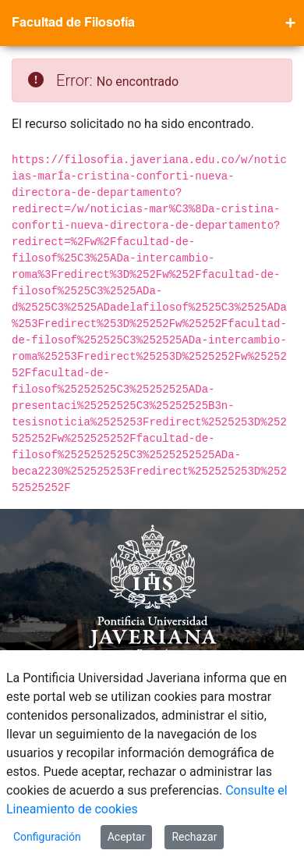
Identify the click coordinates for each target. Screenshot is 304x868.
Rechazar (194, 837)
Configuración (47, 837)
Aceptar (127, 837)
